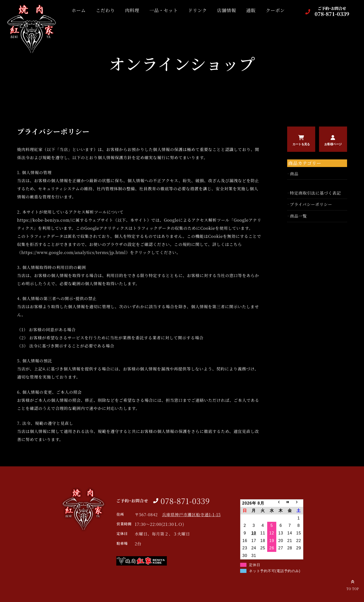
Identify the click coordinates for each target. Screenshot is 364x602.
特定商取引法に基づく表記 (315, 193)
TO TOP (353, 584)
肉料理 (129, 10)
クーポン (272, 10)
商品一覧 (298, 216)
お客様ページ (333, 144)
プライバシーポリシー (311, 204)
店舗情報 (224, 10)
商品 (294, 174)
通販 (248, 10)
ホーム (76, 10)
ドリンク (195, 10)
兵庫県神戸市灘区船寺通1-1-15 (191, 515)
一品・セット (161, 10)
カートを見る (301, 144)
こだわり (103, 10)
